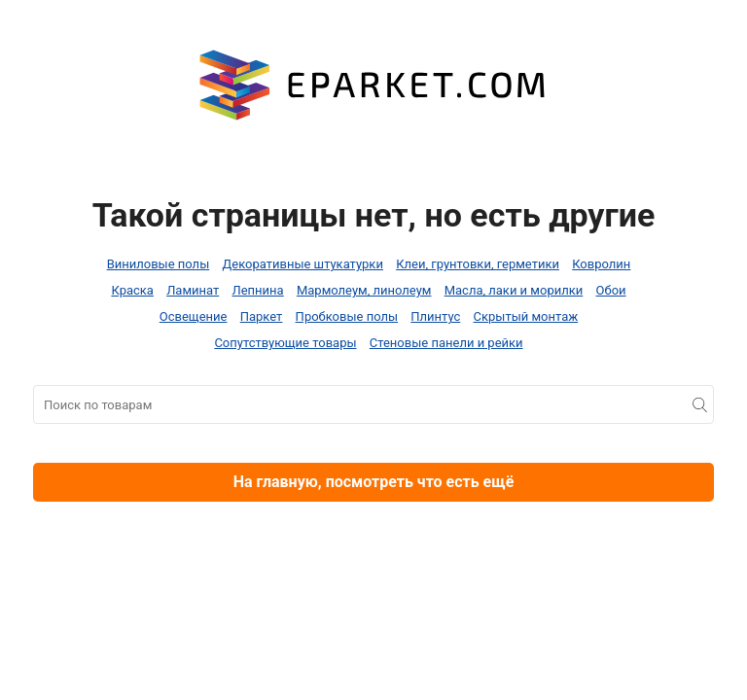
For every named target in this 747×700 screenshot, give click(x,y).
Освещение (194, 316)
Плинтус (435, 316)
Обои (611, 290)
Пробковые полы (347, 316)
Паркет (262, 316)
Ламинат (193, 290)
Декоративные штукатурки (302, 264)
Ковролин (601, 264)
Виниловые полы (159, 264)
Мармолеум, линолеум (364, 290)
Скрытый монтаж (526, 316)
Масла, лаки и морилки (514, 290)
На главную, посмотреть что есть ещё (374, 482)
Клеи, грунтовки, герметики (478, 264)
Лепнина (258, 290)
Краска (132, 290)
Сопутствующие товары (285, 343)
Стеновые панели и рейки (446, 343)
